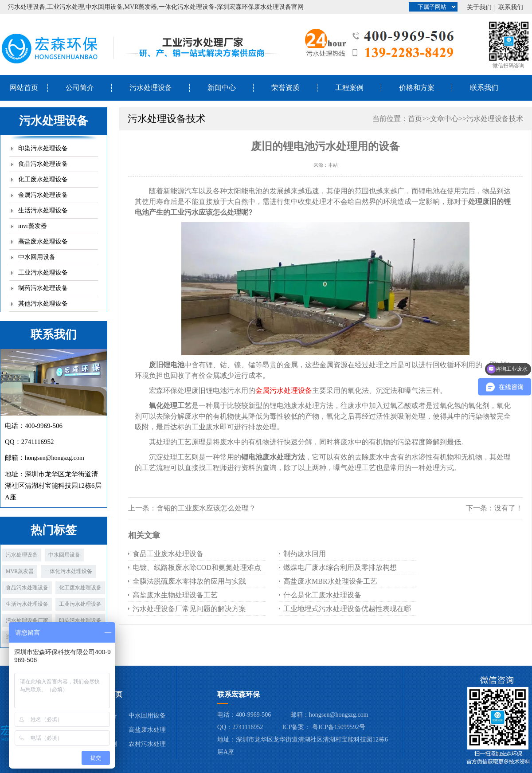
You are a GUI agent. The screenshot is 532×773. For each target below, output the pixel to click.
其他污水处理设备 (43, 304)
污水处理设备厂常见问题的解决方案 (189, 609)
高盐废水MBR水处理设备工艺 (330, 581)
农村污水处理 (147, 744)
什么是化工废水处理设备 (322, 595)
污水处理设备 (151, 88)
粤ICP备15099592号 (339, 727)
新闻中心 (222, 88)
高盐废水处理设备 (43, 241)
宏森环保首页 (101, 694)
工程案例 (349, 88)
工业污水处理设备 (43, 273)
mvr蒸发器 (33, 226)
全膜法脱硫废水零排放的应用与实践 (189, 581)
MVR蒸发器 (20, 571)
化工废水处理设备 (43, 179)
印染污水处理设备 (43, 148)
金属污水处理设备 (43, 195)
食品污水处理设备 (43, 164)
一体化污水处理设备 (68, 571)
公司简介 (80, 88)
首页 (415, 119)
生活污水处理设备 (43, 210)
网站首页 (24, 88)
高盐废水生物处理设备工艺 (175, 595)
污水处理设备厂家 (27, 620)
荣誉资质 (286, 88)
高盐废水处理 (147, 730)
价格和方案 (417, 88)
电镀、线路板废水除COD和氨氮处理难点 (197, 567)
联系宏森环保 (239, 694)
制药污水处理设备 (43, 288)
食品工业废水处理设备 (168, 554)
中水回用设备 (37, 257)
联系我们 (511, 7)
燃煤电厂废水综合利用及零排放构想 (340, 567)
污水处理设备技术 (495, 119)
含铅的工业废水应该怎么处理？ (206, 508)
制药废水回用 (305, 554)
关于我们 (479, 7)
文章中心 (444, 119)
